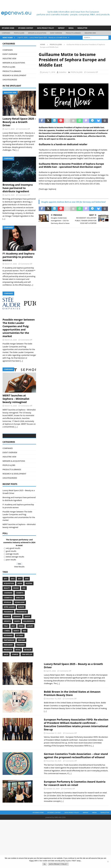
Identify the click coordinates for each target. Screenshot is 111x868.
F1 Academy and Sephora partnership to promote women (19, 257)
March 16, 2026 (11, 406)
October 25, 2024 (53, 808)
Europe (21, 626)
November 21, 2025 (54, 752)
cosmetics (8, 617)
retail (18, 669)
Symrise (15, 673)
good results (11, 570)
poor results (11, 579)
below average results (15, 576)
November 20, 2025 (54, 780)
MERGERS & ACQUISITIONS (37, 33)
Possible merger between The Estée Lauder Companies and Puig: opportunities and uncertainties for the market (19, 328)
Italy (6, 645)
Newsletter (82, 28)
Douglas (8, 621)
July (13, 645)
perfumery (8, 664)
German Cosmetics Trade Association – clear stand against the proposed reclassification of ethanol (76, 775)
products (8, 669)
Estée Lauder (9, 626)
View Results (19, 586)
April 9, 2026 (10, 129)
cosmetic (20, 612)
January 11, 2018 (49, 72)
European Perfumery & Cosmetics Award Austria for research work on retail (75, 803)
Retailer (28, 669)
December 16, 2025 (54, 718)
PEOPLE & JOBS (19, 33)
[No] (108, 862)
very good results (13, 567)
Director (20, 617)
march (16, 650)
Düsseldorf (20, 621)
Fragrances (21, 631)
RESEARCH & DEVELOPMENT (14, 75)
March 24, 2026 (11, 340)
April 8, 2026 (10, 195)
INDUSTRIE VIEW (90, 33)
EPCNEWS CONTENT (26, 28)
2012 (13, 598)
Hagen (17, 640)
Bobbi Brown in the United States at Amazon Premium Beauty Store (72, 713)
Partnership (9, 659)
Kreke (21, 645)
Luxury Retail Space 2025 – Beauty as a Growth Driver (19, 122)
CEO (24, 607)
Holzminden (29, 640)
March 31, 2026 (11, 264)
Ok (45, 864)
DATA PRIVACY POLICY (46, 28)
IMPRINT (61, 28)
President (21, 664)
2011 (6, 598)
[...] (17, 150)
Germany (17, 636)
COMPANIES (6, 33)
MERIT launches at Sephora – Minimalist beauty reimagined (16, 399)
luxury (30, 645)
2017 (20, 598)
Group (27, 636)
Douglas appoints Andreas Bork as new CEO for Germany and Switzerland (73, 202)
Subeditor (63, 72)
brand (16, 607)
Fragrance (8, 631)
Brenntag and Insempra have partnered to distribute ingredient (18, 188)
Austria (29, 603)
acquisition (9, 603)
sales (6, 673)
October (20, 655)
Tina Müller (27, 673)
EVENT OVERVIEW (56, 33)
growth (7, 640)
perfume (21, 659)
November (8, 655)
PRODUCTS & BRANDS (73, 33)
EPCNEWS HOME (8, 28)
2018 (27, 598)
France (7, 636)
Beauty (7, 607)
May (24, 650)
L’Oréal (7, 650)
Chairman (8, 612)
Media (71, 28)
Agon (20, 603)
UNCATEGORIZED (10, 80)
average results (12, 573)
